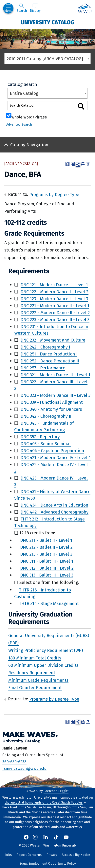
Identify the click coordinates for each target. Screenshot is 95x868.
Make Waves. (30, 734)
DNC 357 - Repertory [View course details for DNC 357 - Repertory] (40, 437)
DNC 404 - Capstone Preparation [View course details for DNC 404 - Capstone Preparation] (52, 451)
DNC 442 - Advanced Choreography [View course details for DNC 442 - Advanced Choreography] (55, 512)
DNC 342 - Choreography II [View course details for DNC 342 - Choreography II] (46, 416)
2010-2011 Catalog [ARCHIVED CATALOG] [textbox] (45, 59)
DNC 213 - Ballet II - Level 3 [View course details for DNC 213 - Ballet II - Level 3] (46, 554)
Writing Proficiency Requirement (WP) (46, 650)
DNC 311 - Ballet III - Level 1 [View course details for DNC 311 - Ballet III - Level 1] (47, 561)
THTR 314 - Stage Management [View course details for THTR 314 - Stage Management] (49, 603)
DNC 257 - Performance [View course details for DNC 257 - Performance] (43, 368)
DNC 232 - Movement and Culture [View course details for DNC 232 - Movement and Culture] (53, 340)
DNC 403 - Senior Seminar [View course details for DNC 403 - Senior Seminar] (46, 444)
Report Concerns (29, 855)
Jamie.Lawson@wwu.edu (24, 768)
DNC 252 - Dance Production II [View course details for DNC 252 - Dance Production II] (50, 361)
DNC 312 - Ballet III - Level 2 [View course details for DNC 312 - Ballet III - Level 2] (47, 568)
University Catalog (48, 22)
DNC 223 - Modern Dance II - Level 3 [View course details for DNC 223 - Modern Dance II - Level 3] (55, 320)
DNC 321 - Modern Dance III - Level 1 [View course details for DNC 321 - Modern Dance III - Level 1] (55, 375)
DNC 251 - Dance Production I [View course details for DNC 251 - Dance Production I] (49, 354)
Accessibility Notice (76, 855)
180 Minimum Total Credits (35, 658)
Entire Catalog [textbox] (24, 93)
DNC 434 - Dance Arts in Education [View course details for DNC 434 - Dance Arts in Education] (54, 505)
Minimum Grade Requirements (38, 680)
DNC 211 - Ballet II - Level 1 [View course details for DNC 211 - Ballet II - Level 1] (46, 540)
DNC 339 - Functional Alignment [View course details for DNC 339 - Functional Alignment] (52, 402)
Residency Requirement (32, 673)
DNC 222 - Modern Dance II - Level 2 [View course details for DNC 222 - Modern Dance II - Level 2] (55, 313)
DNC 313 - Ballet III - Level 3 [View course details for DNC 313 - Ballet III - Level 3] (47, 575)
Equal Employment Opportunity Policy (48, 864)
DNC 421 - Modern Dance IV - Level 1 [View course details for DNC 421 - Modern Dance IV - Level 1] (56, 458)
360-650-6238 (14, 762)
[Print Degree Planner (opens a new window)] (67, 164)
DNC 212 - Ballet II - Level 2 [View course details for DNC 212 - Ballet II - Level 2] (46, 547)
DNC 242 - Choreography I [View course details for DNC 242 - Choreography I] (45, 347)
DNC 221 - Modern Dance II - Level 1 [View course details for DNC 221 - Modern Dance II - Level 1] (55, 306)
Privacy (52, 855)
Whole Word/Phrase (29, 117)
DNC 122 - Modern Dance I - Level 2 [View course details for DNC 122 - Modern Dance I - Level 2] (55, 292)
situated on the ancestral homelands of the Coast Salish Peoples (49, 800)
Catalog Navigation (29, 145)
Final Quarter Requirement (35, 688)
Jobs (8, 855)
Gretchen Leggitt (56, 791)
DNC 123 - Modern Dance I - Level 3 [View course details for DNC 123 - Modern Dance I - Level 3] (54, 299)
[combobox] (47, 59)
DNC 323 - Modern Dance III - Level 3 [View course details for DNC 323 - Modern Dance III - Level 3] (56, 395)
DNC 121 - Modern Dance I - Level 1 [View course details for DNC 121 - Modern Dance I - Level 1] (54, 285)
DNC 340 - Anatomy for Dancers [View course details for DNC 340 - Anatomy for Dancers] (51, 409)
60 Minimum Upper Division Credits (43, 665)
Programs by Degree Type (54, 194)
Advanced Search (19, 125)
